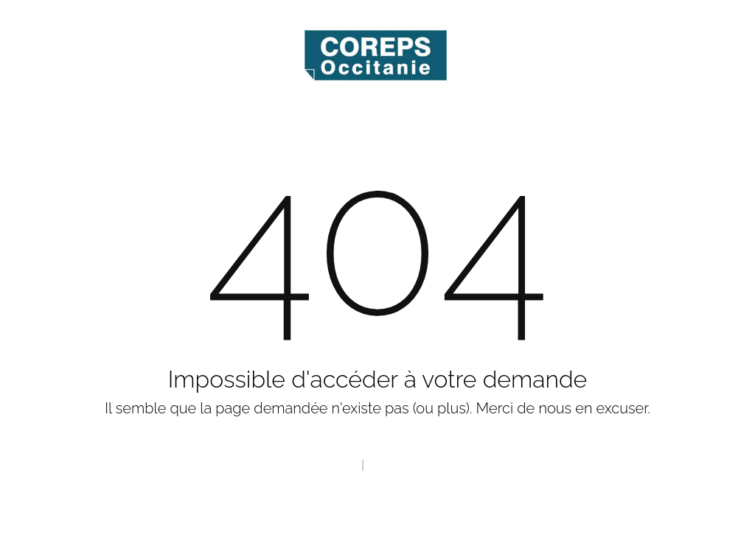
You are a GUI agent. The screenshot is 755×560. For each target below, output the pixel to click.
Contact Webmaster (421, 465)
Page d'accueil (319, 465)
